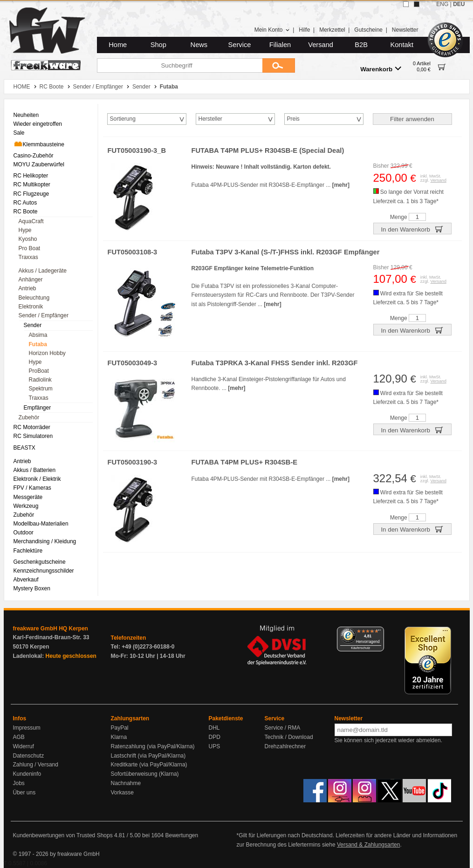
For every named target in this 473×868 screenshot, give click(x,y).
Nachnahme (126, 783)
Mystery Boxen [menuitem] (32, 588)
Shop (158, 45)
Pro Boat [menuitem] (30, 248)
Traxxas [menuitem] (28, 257)
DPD (215, 737)
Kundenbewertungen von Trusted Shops (63, 835)
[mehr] (341, 185)
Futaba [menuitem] (38, 344)
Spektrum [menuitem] (41, 389)
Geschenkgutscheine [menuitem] (40, 562)
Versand (321, 45)
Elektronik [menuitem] (31, 307)
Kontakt (402, 45)
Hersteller (210, 119)
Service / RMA (283, 728)
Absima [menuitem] (38, 335)
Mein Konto (272, 30)
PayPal (120, 728)
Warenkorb (381, 69)
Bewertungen (182, 835)
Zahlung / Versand (36, 765)
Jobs (19, 783)
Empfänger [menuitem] (38, 408)
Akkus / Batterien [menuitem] (35, 470)
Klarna (119, 737)
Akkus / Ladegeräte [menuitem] (43, 271)
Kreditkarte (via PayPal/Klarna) (149, 765)
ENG (442, 4)
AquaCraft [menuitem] (31, 221)
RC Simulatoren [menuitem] (33, 436)
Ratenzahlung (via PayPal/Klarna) (153, 746)
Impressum (27, 728)
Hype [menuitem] (25, 230)
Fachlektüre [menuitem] (28, 551)
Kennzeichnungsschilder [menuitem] (44, 571)
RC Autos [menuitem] (25, 203)
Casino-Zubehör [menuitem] (34, 156)
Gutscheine (368, 30)
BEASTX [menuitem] (24, 448)
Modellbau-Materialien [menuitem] (41, 524)
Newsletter (405, 30)
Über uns (24, 793)
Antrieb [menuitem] (27, 288)
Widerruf (24, 746)
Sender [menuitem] (33, 325)
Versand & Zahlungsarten (368, 845)
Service (240, 45)
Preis (293, 119)
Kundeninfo (27, 774)
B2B (361, 45)
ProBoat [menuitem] (39, 371)
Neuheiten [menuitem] (26, 115)
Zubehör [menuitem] (29, 417)
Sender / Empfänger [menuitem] (44, 315)
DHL (214, 728)
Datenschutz (29, 756)
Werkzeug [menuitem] (26, 506)
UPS (215, 746)
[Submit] (279, 65)
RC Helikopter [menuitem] (31, 176)
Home (118, 45)
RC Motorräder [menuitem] (32, 427)
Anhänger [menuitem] (31, 280)
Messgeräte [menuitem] (28, 497)
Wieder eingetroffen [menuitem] (38, 124)
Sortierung (123, 119)
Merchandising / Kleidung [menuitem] (45, 541)
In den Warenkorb (412, 229)
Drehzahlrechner (285, 746)
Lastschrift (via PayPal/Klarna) (148, 756)
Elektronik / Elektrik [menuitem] (37, 479)
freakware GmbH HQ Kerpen (51, 629)
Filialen (280, 45)
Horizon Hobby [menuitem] (47, 353)
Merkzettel (332, 30)
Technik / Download (289, 737)
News (199, 45)
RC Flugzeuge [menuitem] (31, 194)
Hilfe (304, 30)
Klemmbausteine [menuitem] (39, 144)
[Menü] (378, 632)
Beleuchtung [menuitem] (34, 298)
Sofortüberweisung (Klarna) (145, 774)
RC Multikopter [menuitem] (32, 185)
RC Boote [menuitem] (26, 212)
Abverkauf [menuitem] (26, 580)
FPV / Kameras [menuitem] (32, 488)
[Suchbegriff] (180, 65)
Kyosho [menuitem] (28, 239)
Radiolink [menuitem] (40, 380)
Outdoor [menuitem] (24, 533)
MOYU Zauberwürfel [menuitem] (39, 164)
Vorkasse (122, 793)
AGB (19, 737)
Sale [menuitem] (19, 133)
